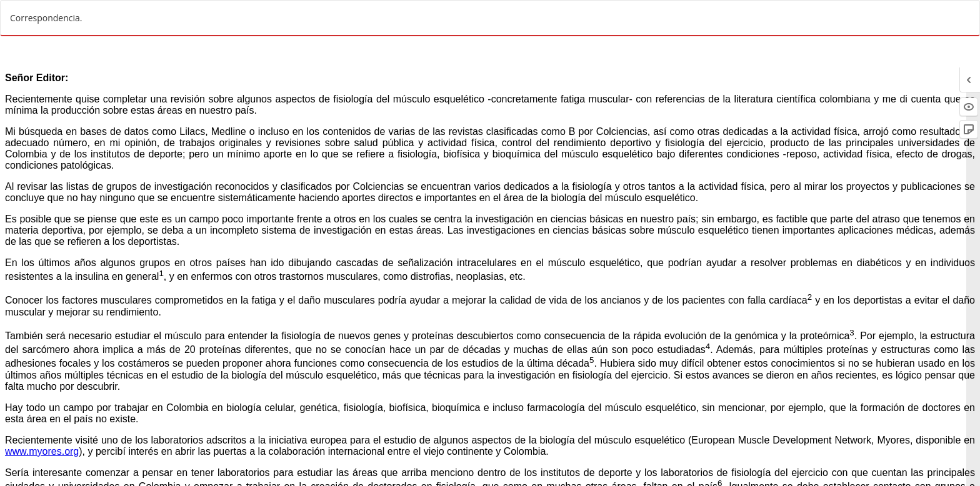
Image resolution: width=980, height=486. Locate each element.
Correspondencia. (46, 18)
